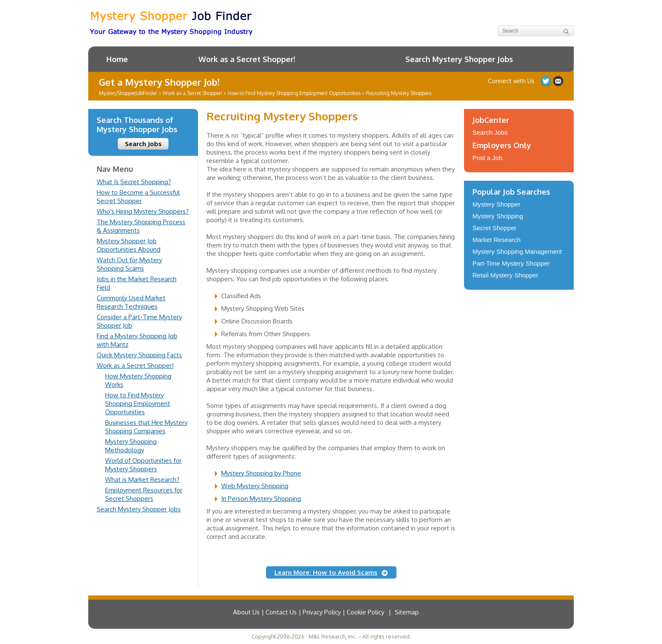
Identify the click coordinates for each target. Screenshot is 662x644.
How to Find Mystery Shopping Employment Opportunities (138, 404)
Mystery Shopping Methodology (131, 446)
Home (117, 59)
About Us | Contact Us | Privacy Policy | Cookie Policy (309, 612)
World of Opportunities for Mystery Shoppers (143, 465)
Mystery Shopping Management (517, 251)
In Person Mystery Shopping (261, 499)
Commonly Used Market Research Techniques (131, 302)
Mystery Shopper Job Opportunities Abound (129, 245)
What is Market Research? (142, 480)
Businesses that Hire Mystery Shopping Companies (146, 427)
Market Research (496, 240)
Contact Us (558, 81)
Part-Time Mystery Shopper (511, 263)
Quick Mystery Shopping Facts (139, 355)
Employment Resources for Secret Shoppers (144, 494)
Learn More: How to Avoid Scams (326, 572)
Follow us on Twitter (546, 81)
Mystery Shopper (496, 204)
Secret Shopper (494, 228)
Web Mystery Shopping (255, 486)
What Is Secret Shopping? (134, 182)
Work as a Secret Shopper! (247, 59)
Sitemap (407, 612)
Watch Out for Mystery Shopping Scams (129, 264)
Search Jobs (143, 144)
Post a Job (487, 158)
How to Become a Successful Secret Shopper (138, 197)
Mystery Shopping (498, 216)
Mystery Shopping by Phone (261, 473)
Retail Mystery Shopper (505, 275)
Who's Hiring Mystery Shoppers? (143, 211)
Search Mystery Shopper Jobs (459, 59)
